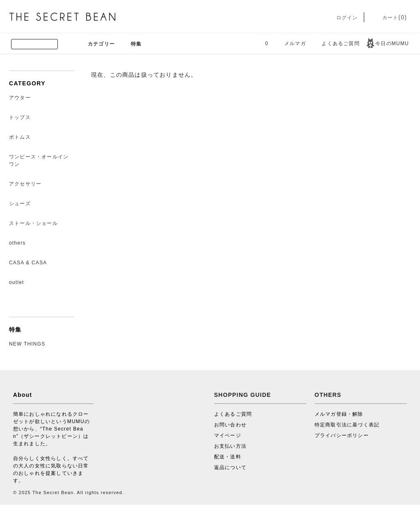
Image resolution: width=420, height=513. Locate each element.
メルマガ (290, 44)
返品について (230, 467)
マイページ (228, 435)
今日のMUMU (387, 44)
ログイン (341, 18)
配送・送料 (228, 457)
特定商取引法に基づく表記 (347, 425)
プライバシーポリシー (342, 435)
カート (389, 18)
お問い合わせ (230, 425)
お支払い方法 (230, 446)
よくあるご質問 (336, 44)
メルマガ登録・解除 (339, 414)
